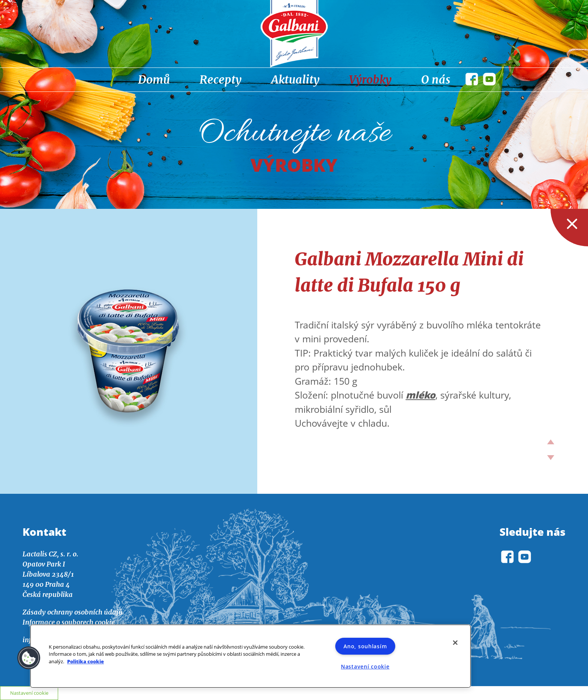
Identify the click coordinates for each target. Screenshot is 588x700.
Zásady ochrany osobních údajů (73, 612)
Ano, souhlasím (365, 646)
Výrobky (370, 79)
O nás (436, 79)
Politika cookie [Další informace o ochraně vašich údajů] (85, 661)
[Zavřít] (455, 643)
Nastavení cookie (365, 666)
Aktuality (295, 79)
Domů (154, 79)
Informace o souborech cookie (69, 622)
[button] (29, 658)
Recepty (220, 79)
